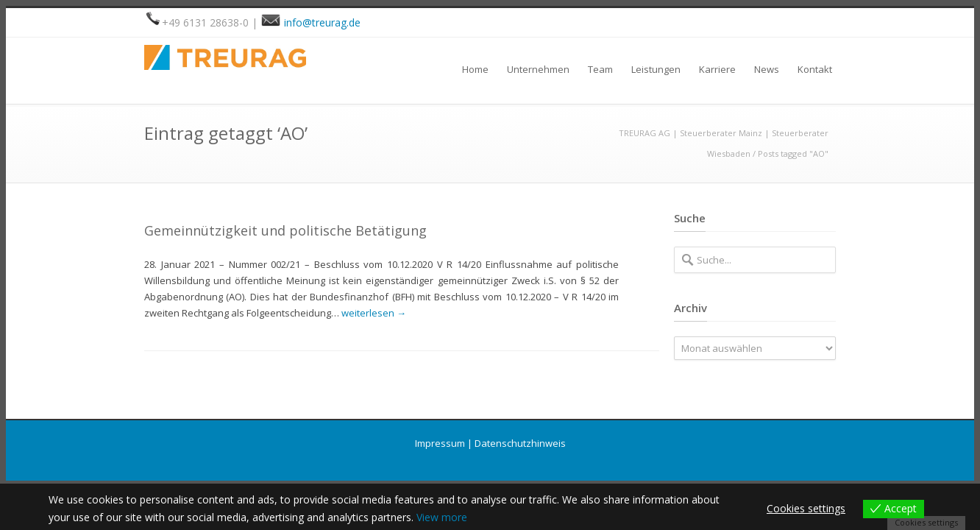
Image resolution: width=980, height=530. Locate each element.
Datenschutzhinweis (520, 443)
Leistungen (656, 69)
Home (475, 69)
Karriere (717, 69)
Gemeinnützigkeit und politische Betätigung (285, 230)
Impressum (440, 443)
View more (442, 517)
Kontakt (815, 69)
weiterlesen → (374, 313)
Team (600, 69)
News (767, 69)
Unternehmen (538, 69)
